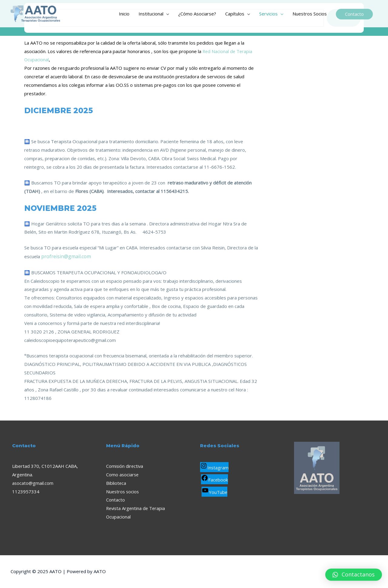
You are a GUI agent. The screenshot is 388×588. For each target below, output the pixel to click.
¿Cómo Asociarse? (197, 14)
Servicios (268, 14)
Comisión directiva (125, 466)
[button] (354, 575)
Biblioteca (116, 483)
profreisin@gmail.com (66, 256)
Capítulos (235, 14)
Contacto (115, 500)
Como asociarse (123, 475)
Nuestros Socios (310, 14)
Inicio (124, 14)
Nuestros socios (123, 492)
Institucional (151, 14)
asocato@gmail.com (33, 483)
